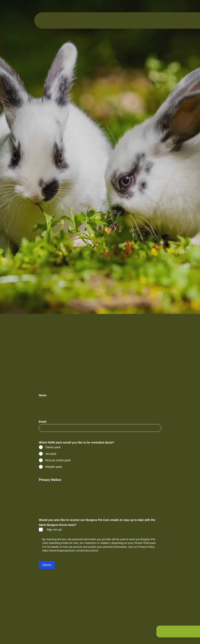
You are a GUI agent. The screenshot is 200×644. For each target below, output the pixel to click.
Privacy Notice (50, 480)
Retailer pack (54, 467)
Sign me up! (54, 530)
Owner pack (53, 447)
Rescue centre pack (58, 460)
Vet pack (51, 454)
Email (49, 422)
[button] (178, 632)
